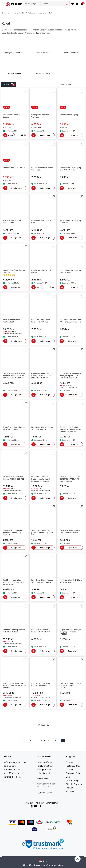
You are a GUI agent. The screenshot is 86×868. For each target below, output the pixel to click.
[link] (77, 4)
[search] (55, 4)
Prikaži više (44, 725)
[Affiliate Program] (74, 780)
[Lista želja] (73, 4)
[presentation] (43, 4)
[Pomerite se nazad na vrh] (78, 859)
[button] (32, 4)
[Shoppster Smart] (74, 773)
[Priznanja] (70, 788)
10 (59, 740)
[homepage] (14, 4)
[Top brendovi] (72, 791)
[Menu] (4, 4)
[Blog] (68, 777)
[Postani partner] (73, 766)
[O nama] (69, 762)
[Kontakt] (69, 770)
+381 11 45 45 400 (44, 793)
